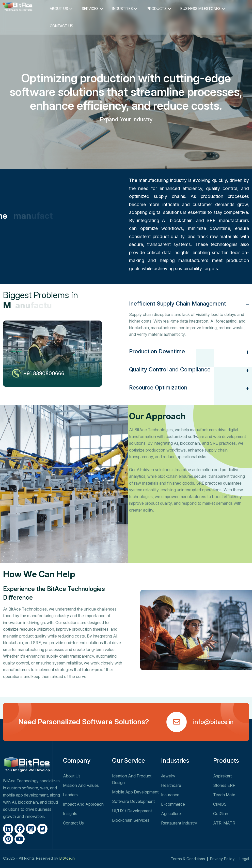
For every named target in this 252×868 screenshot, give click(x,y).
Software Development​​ (133, 801)
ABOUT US (61, 9)
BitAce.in (67, 858)
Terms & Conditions (188, 859)
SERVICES (92, 9)
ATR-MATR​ (224, 823)
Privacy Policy (222, 859)
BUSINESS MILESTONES (203, 9)
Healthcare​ (171, 785)
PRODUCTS (159, 9)
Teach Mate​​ (224, 795)
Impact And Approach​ (83, 804)
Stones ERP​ (224, 785)
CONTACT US (61, 26)
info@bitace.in (213, 722)
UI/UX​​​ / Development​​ (132, 811)
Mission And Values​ (81, 785)
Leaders (70, 795)
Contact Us (73, 823)
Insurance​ (170, 795)
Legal (244, 859)
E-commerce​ (173, 804)
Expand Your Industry (126, 119)
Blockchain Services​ (131, 820)
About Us (72, 776)
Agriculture (171, 814)
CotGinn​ (221, 814)
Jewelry (168, 776)
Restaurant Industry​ (179, 823)
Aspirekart (222, 776)
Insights (70, 814)
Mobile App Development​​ (135, 792)
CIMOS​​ (220, 804)
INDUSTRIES (125, 9)
